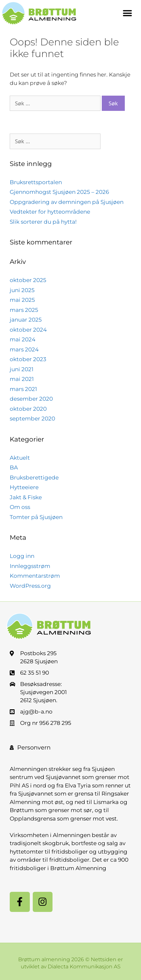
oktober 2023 (28, 359)
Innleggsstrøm (30, 566)
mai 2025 (22, 300)
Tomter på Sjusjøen (36, 517)
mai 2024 (23, 339)
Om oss (20, 507)
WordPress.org (30, 586)
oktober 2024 (28, 330)
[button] (127, 13)
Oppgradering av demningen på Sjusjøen (67, 202)
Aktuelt (20, 458)
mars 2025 (24, 310)
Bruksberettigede (34, 478)
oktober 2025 (28, 280)
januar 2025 (26, 320)
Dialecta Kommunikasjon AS (84, 967)
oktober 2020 (28, 409)
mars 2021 (23, 389)
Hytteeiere (24, 487)
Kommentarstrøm (35, 576)
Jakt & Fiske (26, 497)
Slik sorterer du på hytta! (43, 222)
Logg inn (22, 556)
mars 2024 (24, 349)
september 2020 (32, 419)
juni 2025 (22, 290)
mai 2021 (22, 379)
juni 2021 (22, 369)
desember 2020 (31, 399)
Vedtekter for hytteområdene (50, 212)
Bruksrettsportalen (36, 182)
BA (14, 467)
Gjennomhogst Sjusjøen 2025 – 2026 (59, 192)
